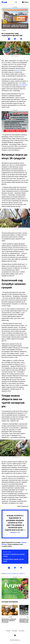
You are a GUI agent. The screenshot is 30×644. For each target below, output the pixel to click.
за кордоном (23, 85)
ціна (20, 83)
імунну (18, 70)
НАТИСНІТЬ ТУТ (15, 533)
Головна (8, 631)
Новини (11, 617)
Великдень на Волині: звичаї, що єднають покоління (9, 621)
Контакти (22, 631)
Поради (4, 30)
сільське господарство (12, 573)
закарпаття (22, 573)
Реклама (15, 631)
